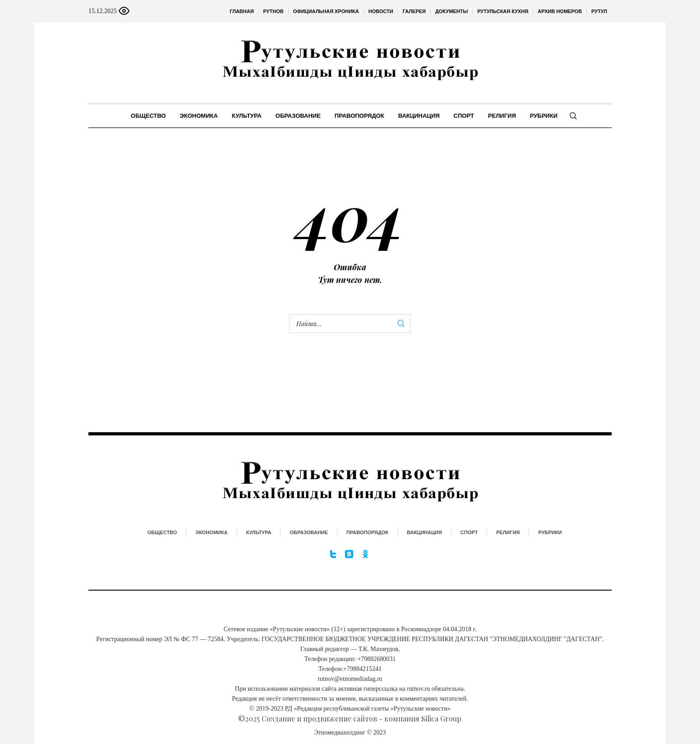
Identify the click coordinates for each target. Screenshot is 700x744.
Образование (309, 532)
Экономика (211, 532)
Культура (259, 532)
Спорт (469, 532)
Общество (162, 532)
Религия (508, 532)
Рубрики (550, 532)
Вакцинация (424, 532)
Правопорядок (367, 532)
